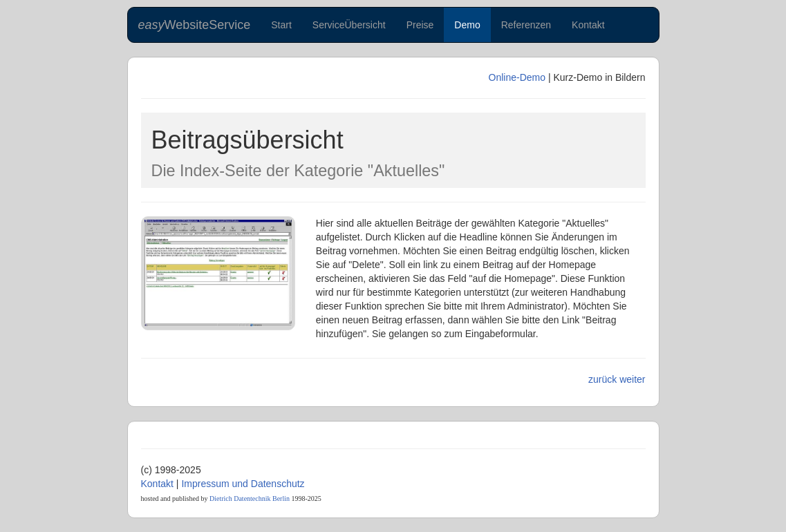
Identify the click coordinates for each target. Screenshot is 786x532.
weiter (632, 379)
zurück (602, 379)
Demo (467, 25)
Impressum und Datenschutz (243, 484)
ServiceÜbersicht (349, 25)
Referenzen (526, 25)
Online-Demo (517, 77)
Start (281, 25)
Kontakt (588, 25)
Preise (420, 25)
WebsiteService (195, 25)
